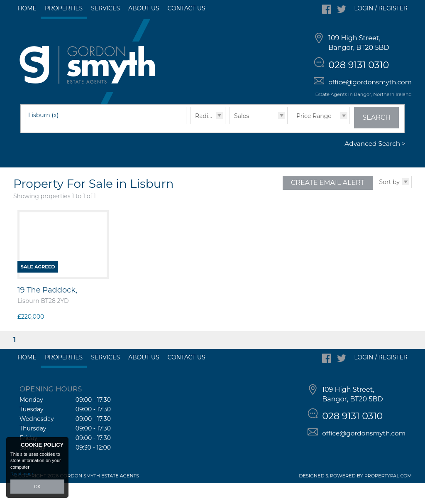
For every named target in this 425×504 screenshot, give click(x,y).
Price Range (314, 137)
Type (230, 144)
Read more (22, 474)
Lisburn (43, 136)
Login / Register (381, 8)
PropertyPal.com (388, 497)
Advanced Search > (375, 165)
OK (37, 487)
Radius (205, 137)
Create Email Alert (328, 203)
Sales (242, 137)
